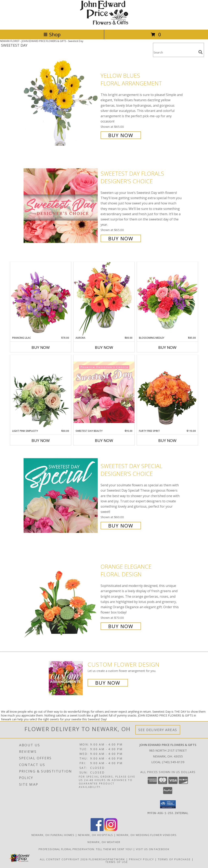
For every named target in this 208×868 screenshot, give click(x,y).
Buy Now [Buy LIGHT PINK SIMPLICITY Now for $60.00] (41, 440)
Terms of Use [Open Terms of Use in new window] (117, 862)
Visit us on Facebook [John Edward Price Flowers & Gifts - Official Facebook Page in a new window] (153, 849)
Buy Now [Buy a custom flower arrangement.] (108, 683)
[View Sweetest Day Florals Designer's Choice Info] (61, 206)
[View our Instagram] (111, 830)
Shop (52, 34)
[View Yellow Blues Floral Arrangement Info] (61, 105)
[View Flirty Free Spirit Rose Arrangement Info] (167, 392)
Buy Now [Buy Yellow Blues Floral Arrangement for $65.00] (121, 135)
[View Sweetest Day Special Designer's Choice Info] (61, 495)
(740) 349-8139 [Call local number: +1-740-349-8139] (173, 762)
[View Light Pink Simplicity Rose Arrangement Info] (41, 392)
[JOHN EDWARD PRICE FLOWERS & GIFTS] (104, 24)
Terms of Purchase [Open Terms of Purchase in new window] (174, 859)
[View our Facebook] (97, 830)
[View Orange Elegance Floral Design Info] (61, 596)
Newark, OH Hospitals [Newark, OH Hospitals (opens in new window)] (96, 835)
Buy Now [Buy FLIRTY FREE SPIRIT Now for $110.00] (167, 440)
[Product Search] (175, 52)
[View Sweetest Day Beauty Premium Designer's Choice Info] (104, 392)
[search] (200, 52)
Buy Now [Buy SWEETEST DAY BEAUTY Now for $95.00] (104, 440)
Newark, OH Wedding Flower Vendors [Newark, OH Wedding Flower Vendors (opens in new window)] (147, 835)
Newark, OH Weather (104, 842)
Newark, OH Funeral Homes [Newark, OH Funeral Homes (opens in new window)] (53, 835)
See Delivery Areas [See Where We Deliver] (158, 730)
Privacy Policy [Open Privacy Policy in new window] (141, 859)
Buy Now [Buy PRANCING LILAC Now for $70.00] (41, 347)
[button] (168, 804)
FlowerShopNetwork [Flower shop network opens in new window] (107, 859)
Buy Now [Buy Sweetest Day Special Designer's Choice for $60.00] (121, 526)
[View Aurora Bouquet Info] (104, 299)
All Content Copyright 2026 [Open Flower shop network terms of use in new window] (64, 859)
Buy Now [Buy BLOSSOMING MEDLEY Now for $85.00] (167, 347)
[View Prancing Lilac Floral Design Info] (41, 299)
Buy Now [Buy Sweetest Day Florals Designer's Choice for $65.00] (121, 238)
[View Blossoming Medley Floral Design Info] (167, 299)
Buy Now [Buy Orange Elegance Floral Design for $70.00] (121, 626)
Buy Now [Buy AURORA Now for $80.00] (104, 347)
